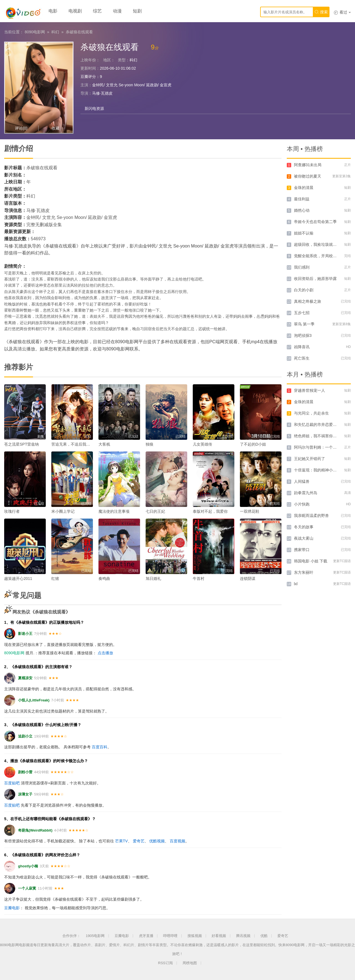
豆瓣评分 (88, 77)
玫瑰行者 (12, 511)
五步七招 (302, 313)
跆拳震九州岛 (306, 493)
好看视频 (219, 936)
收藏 (55, 128)
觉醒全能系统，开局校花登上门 (321, 256)
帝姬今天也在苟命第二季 (315, 222)
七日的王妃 (155, 511)
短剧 (137, 11)
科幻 (55, 32)
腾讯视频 (243, 936)
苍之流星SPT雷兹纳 (21, 444)
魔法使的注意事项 (114, 511)
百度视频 (177, 841)
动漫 (117, 11)
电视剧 (75, 11)
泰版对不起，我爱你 (210, 511)
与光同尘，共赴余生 (311, 413)
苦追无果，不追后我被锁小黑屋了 (80, 444)
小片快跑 (302, 504)
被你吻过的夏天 (308, 176)
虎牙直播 (146, 936)
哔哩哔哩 (170, 936)
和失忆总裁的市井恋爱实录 (317, 425)
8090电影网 (35, 32)
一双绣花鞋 (250, 511)
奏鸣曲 (104, 579)
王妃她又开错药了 (310, 459)
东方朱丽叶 (304, 572)
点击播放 (105, 653)
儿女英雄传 (202, 444)
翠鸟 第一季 (304, 324)
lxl (296, 584)
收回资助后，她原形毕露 (315, 279)
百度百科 (100, 747)
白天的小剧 (304, 290)
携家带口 (302, 550)
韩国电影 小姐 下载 (311, 561)
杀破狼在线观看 (79, 32)
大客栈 (104, 444)
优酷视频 (157, 841)
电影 (53, 11)
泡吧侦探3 (303, 335)
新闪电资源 (94, 108)
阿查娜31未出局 (308, 165)
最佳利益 (302, 199)
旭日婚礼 (153, 579)
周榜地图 (190, 963)
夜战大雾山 (304, 538)
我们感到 (302, 267)
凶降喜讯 (302, 347)
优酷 (264, 936)
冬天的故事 (304, 527)
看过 (342, 12)
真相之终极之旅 (308, 301)
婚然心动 (302, 210)
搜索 (321, 12)
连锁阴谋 (248, 579)
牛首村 (199, 579)
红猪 (55, 579)
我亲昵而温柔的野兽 (311, 516)
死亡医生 (302, 358)
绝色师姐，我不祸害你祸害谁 (319, 436)
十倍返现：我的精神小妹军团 (319, 470)
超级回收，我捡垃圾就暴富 (317, 244)
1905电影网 (95, 936)
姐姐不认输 (304, 233)
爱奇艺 (139, 841)
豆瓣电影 (12, 908)
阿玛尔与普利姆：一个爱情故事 (321, 447)
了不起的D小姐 (253, 444)
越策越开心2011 (18, 579)
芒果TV (121, 841)
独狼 (149, 444)
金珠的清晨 (304, 188)
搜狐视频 (195, 936)
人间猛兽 (302, 481)
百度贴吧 (12, 783)
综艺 (97, 11)
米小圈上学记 (63, 511)
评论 (21, 128)
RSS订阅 (165, 963)
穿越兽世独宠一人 (310, 390)
